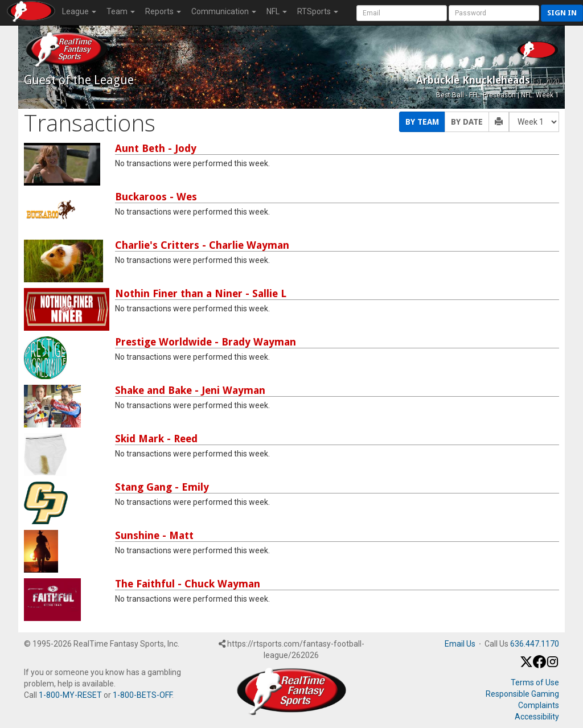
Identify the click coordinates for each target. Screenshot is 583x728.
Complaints (539, 705)
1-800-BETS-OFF (142, 695)
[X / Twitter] (526, 665)
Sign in (562, 13)
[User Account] (402, 13)
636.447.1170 (535, 644)
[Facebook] (539, 665)
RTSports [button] (318, 11)
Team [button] (121, 11)
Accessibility (537, 717)
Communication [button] (224, 11)
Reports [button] (163, 11)
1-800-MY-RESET (70, 695)
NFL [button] (277, 11)
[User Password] (494, 13)
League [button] (79, 11)
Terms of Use (535, 682)
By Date (467, 122)
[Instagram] (553, 665)
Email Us (460, 644)
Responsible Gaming (522, 694)
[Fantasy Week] (534, 122)
